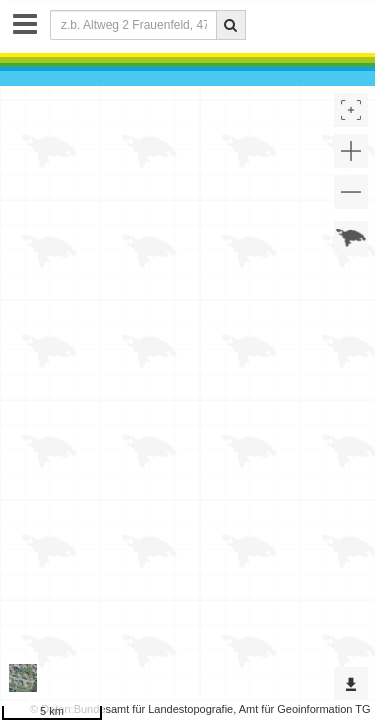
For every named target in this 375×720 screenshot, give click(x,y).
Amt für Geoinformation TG (305, 709)
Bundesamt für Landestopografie (154, 709)
